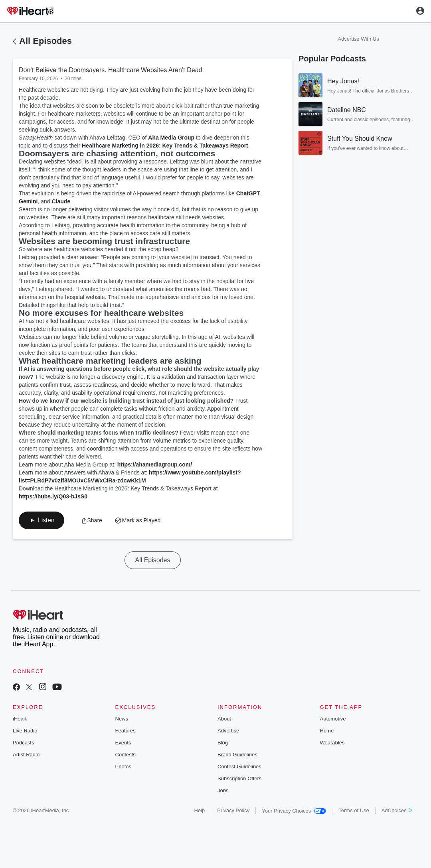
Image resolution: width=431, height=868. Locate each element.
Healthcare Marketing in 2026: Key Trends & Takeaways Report (165, 146)
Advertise (228, 731)
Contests (126, 755)
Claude (61, 201)
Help (200, 810)
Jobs (223, 790)
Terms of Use (354, 810)
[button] (42, 520)
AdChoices (397, 810)
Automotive (333, 719)
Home (327, 731)
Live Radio (25, 731)
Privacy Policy (233, 810)
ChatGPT (248, 193)
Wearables (332, 743)
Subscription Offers (239, 778)
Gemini (28, 201)
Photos (123, 767)
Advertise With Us (358, 39)
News (122, 719)
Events (123, 743)
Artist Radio (26, 755)
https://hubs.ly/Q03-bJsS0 (53, 496)
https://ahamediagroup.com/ (155, 465)
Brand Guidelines (237, 755)
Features (126, 731)
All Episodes (45, 41)
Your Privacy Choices (294, 811)
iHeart (20, 719)
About (224, 719)
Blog (223, 743)
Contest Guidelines (239, 767)
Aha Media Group (171, 138)
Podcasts (23, 743)
